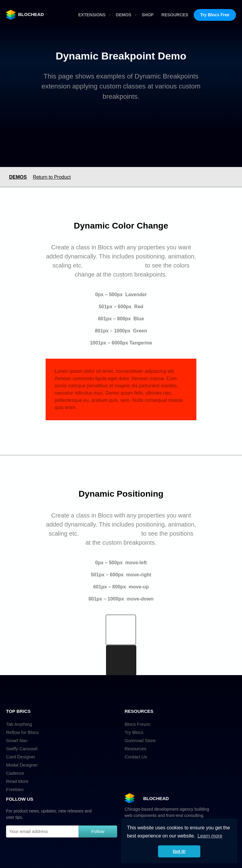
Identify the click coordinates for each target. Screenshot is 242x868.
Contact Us (136, 757)
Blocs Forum (137, 724)
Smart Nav (17, 740)
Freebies (15, 789)
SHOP (148, 15)
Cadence (15, 773)
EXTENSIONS (92, 15)
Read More (17, 781)
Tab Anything (19, 724)
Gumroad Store (140, 740)
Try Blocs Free (215, 15)
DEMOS (123, 15)
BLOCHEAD (25, 15)
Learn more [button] (210, 836)
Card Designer (21, 757)
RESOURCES (175, 15)
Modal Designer (22, 765)
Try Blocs (134, 732)
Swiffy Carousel (22, 749)
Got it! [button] (179, 851)
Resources (136, 749)
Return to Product (52, 177)
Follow (98, 831)
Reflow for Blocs (22, 732)
